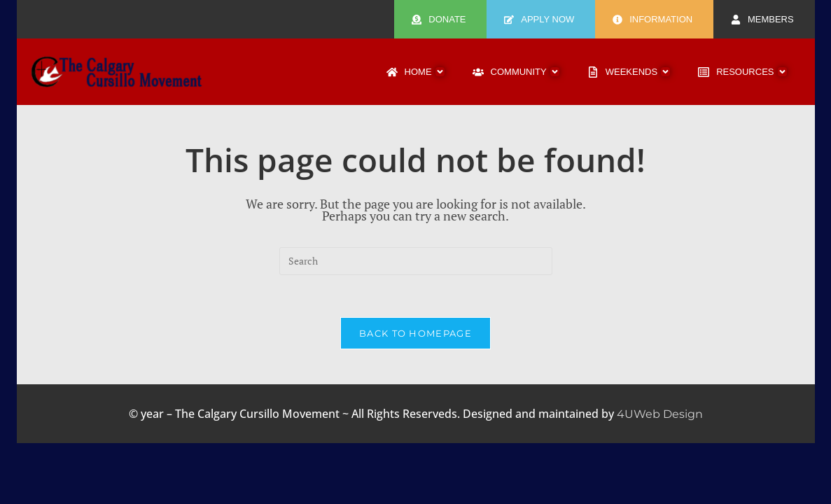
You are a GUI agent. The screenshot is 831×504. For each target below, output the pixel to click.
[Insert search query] (416, 261)
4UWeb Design (660, 414)
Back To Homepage (415, 333)
